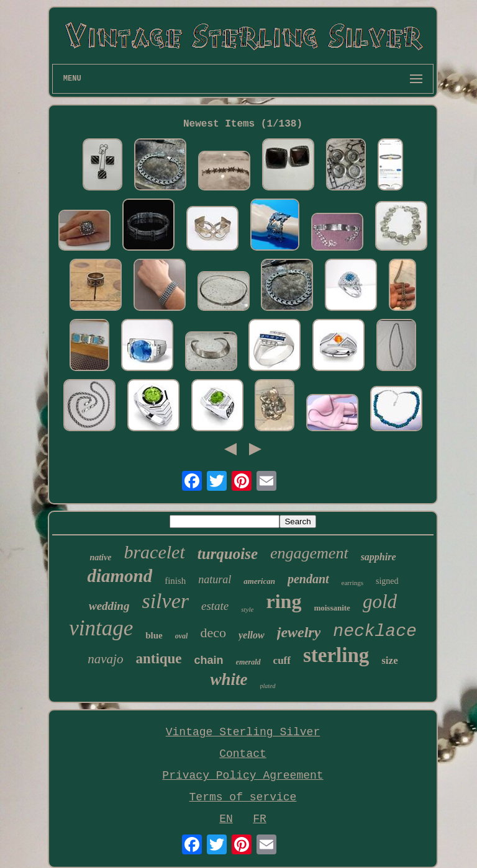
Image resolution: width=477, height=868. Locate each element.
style (247, 609)
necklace (375, 631)
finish (175, 581)
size (389, 660)
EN (226, 819)
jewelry (299, 632)
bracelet (154, 552)
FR (260, 819)
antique (158, 659)
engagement (309, 553)
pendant (308, 579)
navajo (105, 659)
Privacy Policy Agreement (243, 776)
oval (182, 636)
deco (213, 633)
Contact (243, 754)
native (100, 557)
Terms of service (243, 797)
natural (215, 579)
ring (284, 601)
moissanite (332, 608)
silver (165, 601)
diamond (120, 576)
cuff (282, 660)
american (259, 581)
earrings (352, 583)
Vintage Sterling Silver (243, 732)
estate (215, 606)
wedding (109, 606)
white (229, 679)
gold (380, 602)
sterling (336, 655)
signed (387, 581)
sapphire (379, 557)
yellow (252, 635)
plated (268, 686)
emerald (248, 662)
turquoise (228, 554)
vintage (101, 628)
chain (209, 660)
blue (154, 635)
